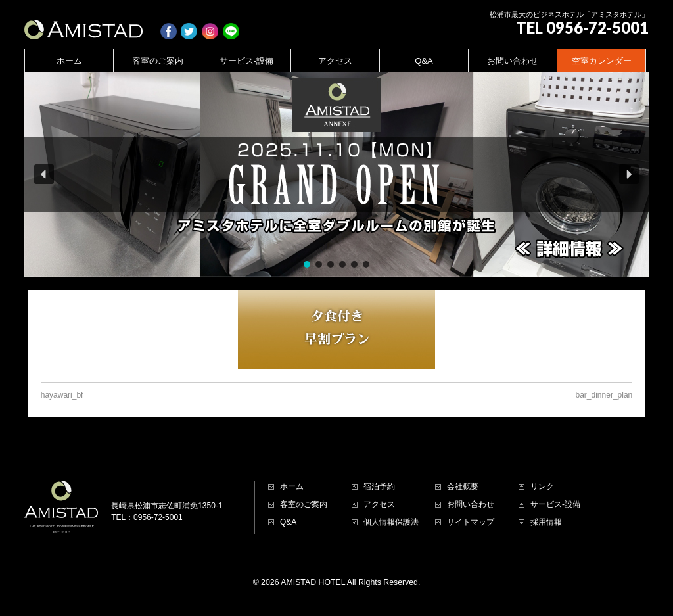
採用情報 (546, 522)
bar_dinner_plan (604, 395)
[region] (336, 174)
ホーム (292, 487)
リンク (542, 487)
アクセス (379, 505)
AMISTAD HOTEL (313, 582)
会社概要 (463, 487)
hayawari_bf (62, 395)
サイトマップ (471, 522)
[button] (336, 174)
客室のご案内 (304, 505)
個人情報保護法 (391, 522)
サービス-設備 (555, 505)
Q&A (288, 522)
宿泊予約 (379, 487)
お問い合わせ (471, 505)
